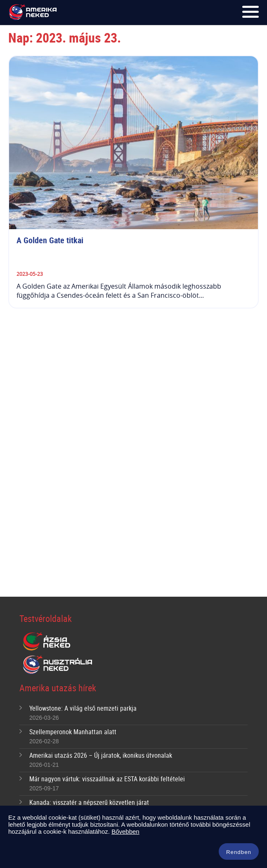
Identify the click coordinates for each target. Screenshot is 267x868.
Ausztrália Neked (58, 665)
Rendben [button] (239, 852)
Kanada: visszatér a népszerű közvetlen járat (89, 802)
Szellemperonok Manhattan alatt (73, 732)
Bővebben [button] (125, 831)
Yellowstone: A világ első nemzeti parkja (83, 708)
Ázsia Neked (46, 642)
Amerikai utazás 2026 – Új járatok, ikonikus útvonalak (101, 755)
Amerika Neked (34, 12)
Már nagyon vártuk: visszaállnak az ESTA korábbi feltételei (107, 779)
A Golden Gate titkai (50, 240)
